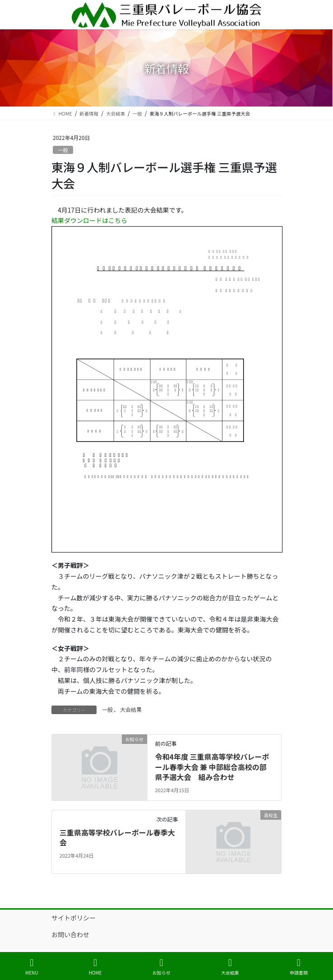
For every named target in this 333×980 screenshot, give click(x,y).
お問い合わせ (70, 934)
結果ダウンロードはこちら (89, 220)
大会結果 (131, 709)
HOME (95, 967)
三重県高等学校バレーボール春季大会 (117, 837)
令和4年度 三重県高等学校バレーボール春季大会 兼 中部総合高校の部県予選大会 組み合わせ (212, 767)
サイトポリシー (74, 918)
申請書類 (299, 967)
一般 (63, 150)
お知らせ (162, 967)
